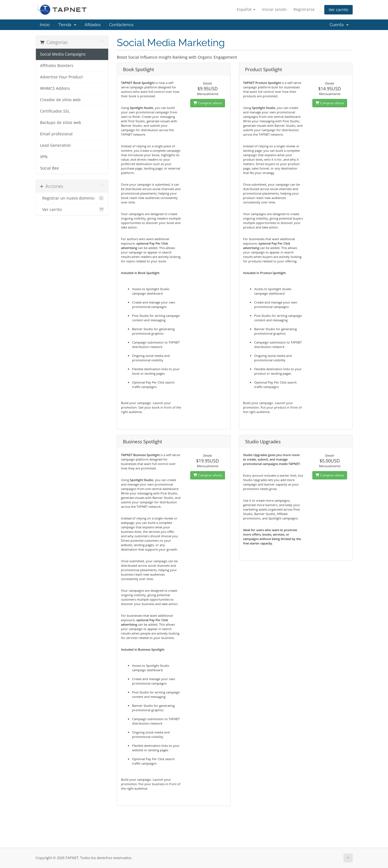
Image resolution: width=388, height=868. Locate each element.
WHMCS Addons (55, 88)
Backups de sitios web (61, 123)
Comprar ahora (208, 103)
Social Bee (50, 168)
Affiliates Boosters (57, 66)
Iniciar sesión (274, 9)
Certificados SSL (55, 111)
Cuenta (339, 25)
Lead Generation (55, 145)
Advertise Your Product (61, 77)
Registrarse (304, 9)
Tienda (67, 25)
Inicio (45, 25)
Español (246, 9)
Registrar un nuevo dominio (72, 198)
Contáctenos (121, 25)
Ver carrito (338, 10)
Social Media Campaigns (63, 54)
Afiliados (93, 25)
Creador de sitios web (60, 100)
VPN (44, 157)
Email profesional (56, 134)
